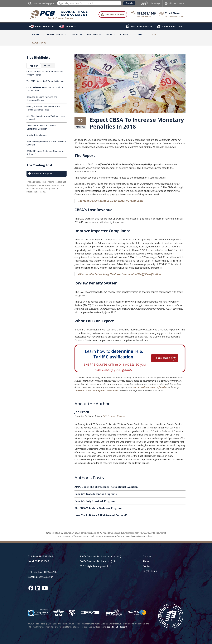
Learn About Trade (172, 26)
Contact (140, 35)
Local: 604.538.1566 (38, 561)
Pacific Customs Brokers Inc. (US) (98, 561)
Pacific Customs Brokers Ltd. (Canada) (100, 556)
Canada (110, 627)
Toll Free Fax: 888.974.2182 (43, 572)
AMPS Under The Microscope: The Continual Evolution (106, 487)
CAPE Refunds (39, 43)
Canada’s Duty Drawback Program (95, 501)
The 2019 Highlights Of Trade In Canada (45, 81)
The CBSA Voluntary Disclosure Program (98, 508)
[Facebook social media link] (31, 588)
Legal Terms (150, 571)
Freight (124, 627)
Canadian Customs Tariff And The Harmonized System (42, 99)
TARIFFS (156, 35)
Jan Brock (82, 412)
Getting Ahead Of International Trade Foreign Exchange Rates (43, 108)
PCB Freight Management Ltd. (96, 566)
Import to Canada (45, 26)
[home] (60, 15)
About (36, 35)
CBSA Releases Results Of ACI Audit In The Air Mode (45, 89)
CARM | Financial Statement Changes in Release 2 (45, 153)
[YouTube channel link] (45, 588)
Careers (147, 556)
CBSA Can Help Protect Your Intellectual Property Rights (45, 73)
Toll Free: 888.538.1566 (40, 556)
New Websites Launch (37, 135)
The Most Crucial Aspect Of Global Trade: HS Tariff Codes (111, 201)
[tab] (34, 66)
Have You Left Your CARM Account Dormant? (101, 515)
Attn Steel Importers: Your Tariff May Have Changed (46, 118)
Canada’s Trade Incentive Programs (96, 494)
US (117, 627)
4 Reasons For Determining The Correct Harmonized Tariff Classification (119, 274)
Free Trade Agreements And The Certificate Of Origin (46, 143)
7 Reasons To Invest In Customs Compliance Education (41, 127)
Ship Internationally (141, 26)
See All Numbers (144, 17)
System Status (115, 15)
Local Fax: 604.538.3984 (41, 577)
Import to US (73, 26)
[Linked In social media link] (38, 588)
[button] (55, 35)
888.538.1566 (146, 13)
